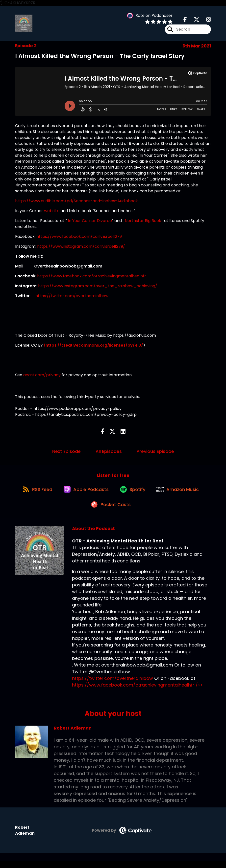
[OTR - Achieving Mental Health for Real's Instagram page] (206, 21)
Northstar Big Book (143, 222)
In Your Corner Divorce (90, 222)
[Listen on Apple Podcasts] (85, 493)
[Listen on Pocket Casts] (111, 511)
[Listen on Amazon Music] (181, 493)
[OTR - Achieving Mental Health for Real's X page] (194, 21)
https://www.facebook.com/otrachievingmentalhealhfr (92, 278)
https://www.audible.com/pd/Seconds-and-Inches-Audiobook (77, 203)
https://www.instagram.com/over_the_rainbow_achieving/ (98, 288)
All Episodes (109, 453)
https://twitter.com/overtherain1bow (72, 298)
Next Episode (66, 453)
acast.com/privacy (42, 377)
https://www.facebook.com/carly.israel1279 (79, 238)
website (52, 212)
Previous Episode (155, 453)
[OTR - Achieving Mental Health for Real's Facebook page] (185, 21)
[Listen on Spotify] (134, 493)
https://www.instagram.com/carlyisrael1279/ (81, 248)
